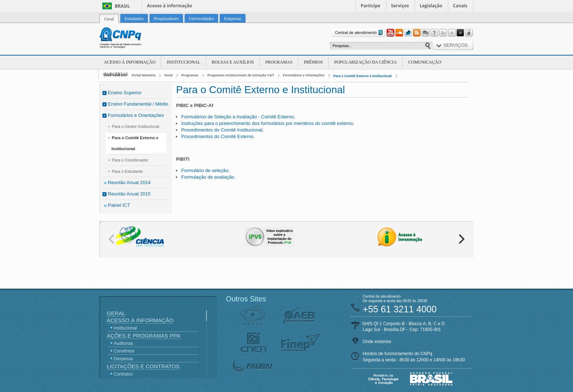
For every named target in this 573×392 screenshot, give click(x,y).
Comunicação (425, 62)
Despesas (123, 359)
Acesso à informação (169, 6)
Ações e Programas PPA (143, 336)
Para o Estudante (127, 171)
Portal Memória (143, 75)
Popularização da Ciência (365, 62)
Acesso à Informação (130, 62)
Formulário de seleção (205, 170)
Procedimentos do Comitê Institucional (222, 130)
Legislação (431, 6)
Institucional (183, 62)
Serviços (400, 6)
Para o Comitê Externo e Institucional (363, 76)
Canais (460, 6)
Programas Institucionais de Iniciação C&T (241, 75)
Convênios (124, 351)
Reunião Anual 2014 (129, 182)
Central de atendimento (360, 33)
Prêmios (313, 62)
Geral (168, 75)
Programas (279, 62)
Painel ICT (119, 205)
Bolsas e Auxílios (233, 62)
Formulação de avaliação (208, 177)
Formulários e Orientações (304, 75)
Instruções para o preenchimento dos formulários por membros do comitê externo (267, 123)
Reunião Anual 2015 (129, 194)
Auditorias (123, 343)
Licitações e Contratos (143, 366)
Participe (371, 6)
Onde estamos (377, 342)
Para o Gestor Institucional (136, 126)
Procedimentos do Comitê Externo (217, 136)
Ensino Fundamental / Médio (138, 104)
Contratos (123, 374)
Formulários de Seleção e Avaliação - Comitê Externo (238, 117)
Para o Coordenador (130, 160)
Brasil (122, 6)
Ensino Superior (125, 93)
